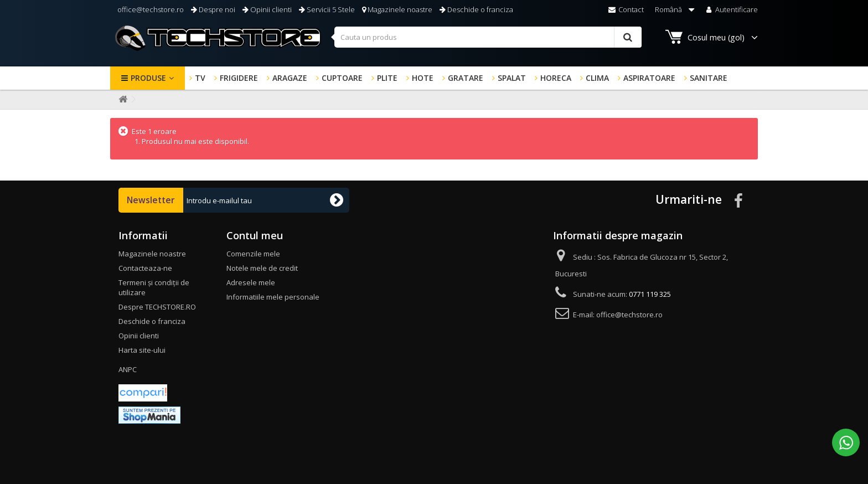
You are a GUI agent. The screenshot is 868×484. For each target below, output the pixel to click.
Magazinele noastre (397, 9)
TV (200, 78)
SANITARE (709, 78)
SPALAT (512, 78)
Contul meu (255, 235)
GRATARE (466, 78)
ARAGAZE (290, 78)
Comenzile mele (253, 254)
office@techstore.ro (150, 9)
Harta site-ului (142, 350)
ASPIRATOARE (649, 78)
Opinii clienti (267, 9)
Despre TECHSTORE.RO (157, 307)
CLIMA (597, 78)
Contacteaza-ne (145, 268)
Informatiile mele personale (273, 297)
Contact (626, 9)
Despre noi (213, 9)
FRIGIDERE (239, 78)
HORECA (556, 78)
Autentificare (731, 9)
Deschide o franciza (476, 9)
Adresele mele (251, 282)
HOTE (423, 78)
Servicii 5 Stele (327, 9)
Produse (148, 78)
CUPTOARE (342, 78)
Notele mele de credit (262, 268)
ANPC (128, 369)
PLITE (387, 78)
